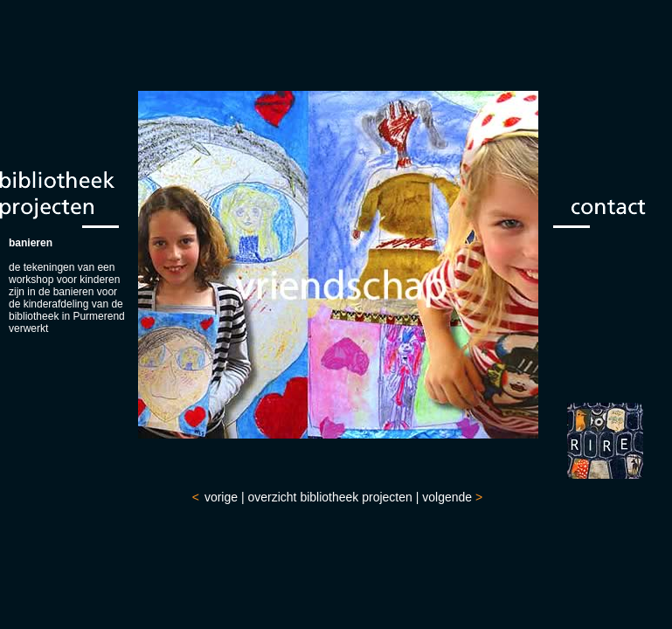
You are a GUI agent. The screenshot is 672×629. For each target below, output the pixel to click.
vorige (221, 497)
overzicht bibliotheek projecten (329, 497)
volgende (447, 497)
